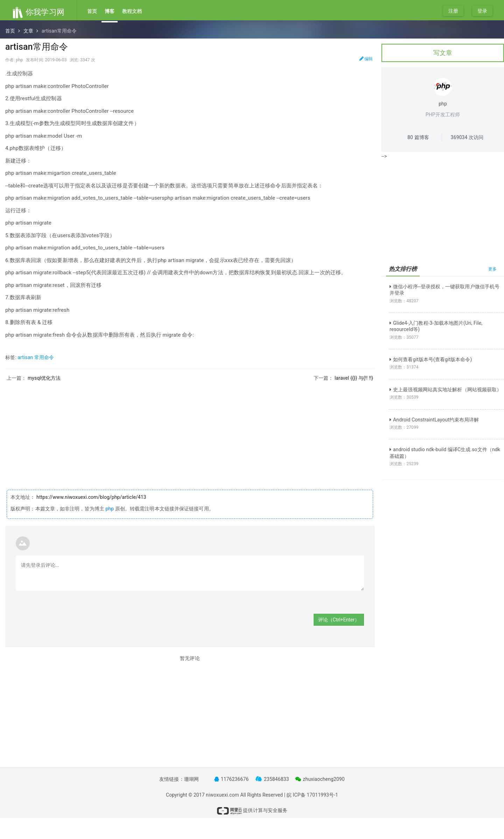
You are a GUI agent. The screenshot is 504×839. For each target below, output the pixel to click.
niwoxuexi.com (222, 795)
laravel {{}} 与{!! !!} (354, 378)
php (110, 509)
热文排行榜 (403, 269)
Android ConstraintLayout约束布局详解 (434, 420)
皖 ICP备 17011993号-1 (312, 795)
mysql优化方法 (44, 378)
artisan (25, 357)
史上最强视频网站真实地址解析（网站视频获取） (446, 390)
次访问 (467, 137)
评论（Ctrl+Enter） (339, 620)
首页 (92, 11)
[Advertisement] (190, 430)
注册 (453, 11)
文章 (28, 31)
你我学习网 (38, 12)
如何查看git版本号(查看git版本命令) (431, 359)
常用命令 (44, 357)
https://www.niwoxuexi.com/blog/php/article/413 (91, 497)
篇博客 (418, 137)
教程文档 (132, 11)
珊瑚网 (191, 779)
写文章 (443, 53)
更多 (492, 269)
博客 (110, 11)
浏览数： (404, 301)
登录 (482, 11)
